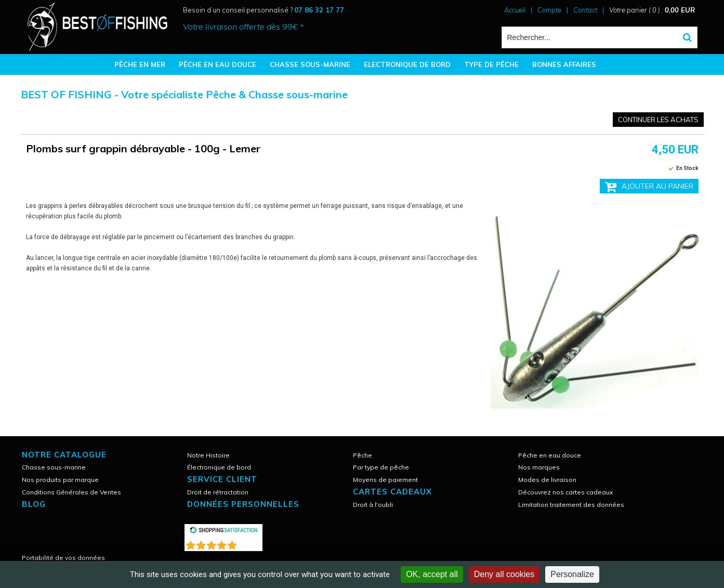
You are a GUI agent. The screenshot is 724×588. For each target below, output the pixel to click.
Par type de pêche (381, 467)
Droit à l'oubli (373, 505)
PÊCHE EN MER (140, 64)
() (251, 543)
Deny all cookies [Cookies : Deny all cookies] (504, 574)
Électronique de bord (219, 467)
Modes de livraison (547, 480)
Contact (585, 10)
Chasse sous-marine (54, 467)
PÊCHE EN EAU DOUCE (218, 64)
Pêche (363, 455)
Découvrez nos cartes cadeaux (565, 492)
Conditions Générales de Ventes (71, 492)
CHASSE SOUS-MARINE (310, 64)
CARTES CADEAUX (392, 492)
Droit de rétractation (218, 492)
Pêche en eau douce (550, 455)
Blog (34, 504)
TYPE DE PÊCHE (491, 64)
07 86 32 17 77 (319, 10)
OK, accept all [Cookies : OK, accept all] (432, 574)
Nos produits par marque (60, 480)
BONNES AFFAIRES (564, 64)
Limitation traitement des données (571, 505)
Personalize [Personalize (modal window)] (572, 574)
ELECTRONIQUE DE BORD (407, 64)
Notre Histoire (208, 455)
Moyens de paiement (385, 480)
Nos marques (539, 467)
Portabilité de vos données (63, 558)
